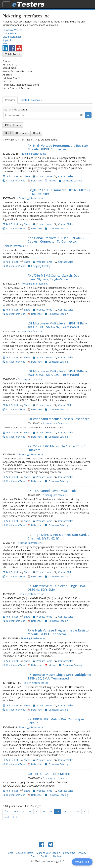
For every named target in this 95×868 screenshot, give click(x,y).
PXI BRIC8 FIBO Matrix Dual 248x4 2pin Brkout (56, 721)
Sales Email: (9, 68)
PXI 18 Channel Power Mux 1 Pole (52, 491)
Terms (34, 856)
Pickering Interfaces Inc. (34, 154)
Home (10, 853)
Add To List (14, 54)
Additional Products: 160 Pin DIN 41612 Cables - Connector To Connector (56, 240)
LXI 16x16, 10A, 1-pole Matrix (49, 774)
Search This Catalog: (15, 110)
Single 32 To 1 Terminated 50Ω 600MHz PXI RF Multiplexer (59, 192)
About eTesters (25, 853)
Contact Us (69, 853)
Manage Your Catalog (48, 853)
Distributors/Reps (12, 37)
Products (10, 100)
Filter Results (13, 125)
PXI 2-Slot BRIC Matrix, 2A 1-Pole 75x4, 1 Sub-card (57, 448)
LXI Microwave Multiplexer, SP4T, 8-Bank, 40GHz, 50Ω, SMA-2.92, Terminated (58, 373)
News (6, 43)
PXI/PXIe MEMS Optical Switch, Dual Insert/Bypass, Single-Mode (54, 277)
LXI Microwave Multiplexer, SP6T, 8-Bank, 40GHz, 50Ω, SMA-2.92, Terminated (58, 325)
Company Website (12, 30)
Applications (9, 40)
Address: (7, 75)
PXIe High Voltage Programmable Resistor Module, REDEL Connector (59, 632)
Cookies (45, 856)
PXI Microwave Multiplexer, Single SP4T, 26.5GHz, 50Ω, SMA (57, 588)
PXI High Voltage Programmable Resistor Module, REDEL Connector (58, 147)
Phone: (6, 61)
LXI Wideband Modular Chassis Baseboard (58, 419)
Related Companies (31, 100)
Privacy (82, 853)
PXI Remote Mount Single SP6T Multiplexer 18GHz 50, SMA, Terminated (60, 676)
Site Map (57, 856)
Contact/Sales (10, 33)
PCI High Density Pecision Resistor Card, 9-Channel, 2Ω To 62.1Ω (59, 536)
